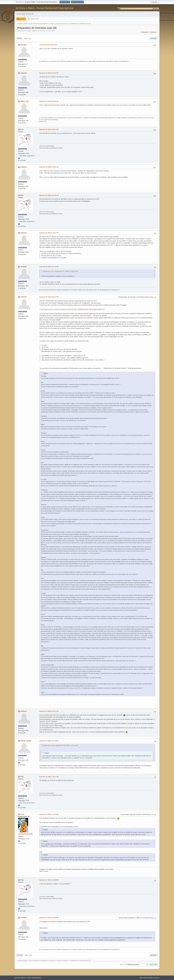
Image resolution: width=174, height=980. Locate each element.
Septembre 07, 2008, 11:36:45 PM (49, 880)
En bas (19, 38)
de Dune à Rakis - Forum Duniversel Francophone (45, 8)
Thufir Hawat (26, 741)
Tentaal (23, 267)
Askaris (24, 73)
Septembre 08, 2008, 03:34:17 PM (49, 297)
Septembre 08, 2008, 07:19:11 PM (49, 233)
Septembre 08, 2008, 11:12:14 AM (49, 814)
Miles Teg (24, 101)
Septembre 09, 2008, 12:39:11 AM (49, 130)
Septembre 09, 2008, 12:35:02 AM (49, 167)
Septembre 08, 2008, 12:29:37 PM (49, 711)
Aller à (122, 965)
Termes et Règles (148, 978)
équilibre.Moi (53, 324)
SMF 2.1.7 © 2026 (26, 978)
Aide (141, 978)
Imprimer (153, 38)
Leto (22, 814)
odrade (23, 45)
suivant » (153, 32)
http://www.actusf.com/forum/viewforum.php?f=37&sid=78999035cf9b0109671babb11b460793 (72, 309)
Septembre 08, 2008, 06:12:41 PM (49, 267)
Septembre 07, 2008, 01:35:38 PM (49, 918)
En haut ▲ (157, 978)
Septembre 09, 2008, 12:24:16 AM (49, 195)
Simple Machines (36, 978)
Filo (22, 129)
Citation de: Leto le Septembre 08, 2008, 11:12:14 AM (60, 745)
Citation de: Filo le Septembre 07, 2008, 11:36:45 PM (60, 271)
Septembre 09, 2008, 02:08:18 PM (49, 73)
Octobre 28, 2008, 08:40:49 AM (48, 45)
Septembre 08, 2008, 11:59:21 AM (49, 777)
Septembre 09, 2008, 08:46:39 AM (49, 101)
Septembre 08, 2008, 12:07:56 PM (49, 741)
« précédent (144, 32)
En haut (20, 955)
